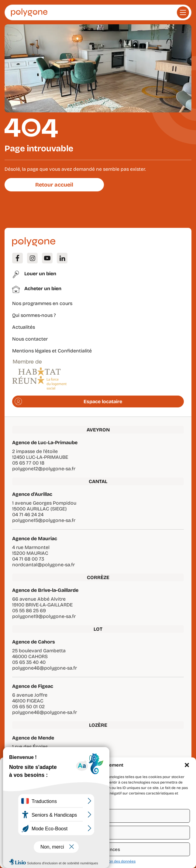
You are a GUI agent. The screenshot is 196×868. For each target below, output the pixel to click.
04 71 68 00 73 (28, 559)
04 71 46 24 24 (28, 515)
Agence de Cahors (34, 642)
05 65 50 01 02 (28, 707)
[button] (187, 765)
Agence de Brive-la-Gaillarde (45, 590)
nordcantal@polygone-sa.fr (43, 565)
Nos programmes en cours (42, 303)
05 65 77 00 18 (28, 463)
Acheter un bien (43, 288)
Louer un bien (40, 274)
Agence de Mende (33, 738)
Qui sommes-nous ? (34, 315)
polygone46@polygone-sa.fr (45, 668)
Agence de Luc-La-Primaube (45, 443)
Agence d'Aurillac (32, 494)
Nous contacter (30, 339)
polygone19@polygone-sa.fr (44, 616)
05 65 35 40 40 (29, 662)
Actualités (24, 327)
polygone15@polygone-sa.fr (44, 520)
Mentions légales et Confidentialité (52, 351)
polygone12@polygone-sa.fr (44, 469)
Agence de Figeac (33, 686)
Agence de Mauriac (35, 539)
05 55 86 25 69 (29, 611)
